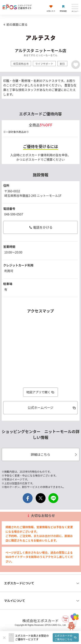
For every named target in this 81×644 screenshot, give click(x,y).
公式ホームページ (52, 407)
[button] (47, 638)
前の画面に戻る (15, 24)
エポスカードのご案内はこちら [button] (66, 637)
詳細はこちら (54, 454)
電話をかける (40, 227)
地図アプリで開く (41, 392)
